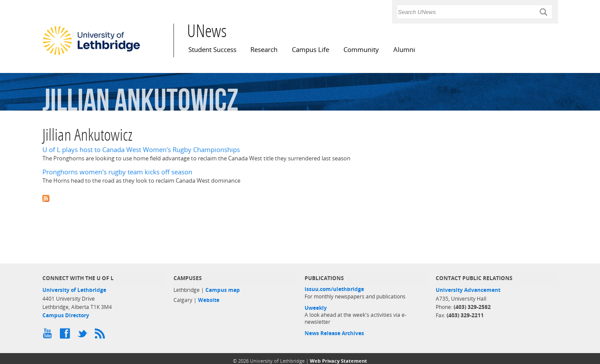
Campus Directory (66, 315)
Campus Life (310, 50)
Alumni (404, 50)
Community (361, 50)
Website (209, 300)
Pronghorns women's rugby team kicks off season (117, 172)
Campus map (223, 290)
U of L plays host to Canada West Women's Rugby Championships (141, 150)
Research (264, 50)
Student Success (212, 50)
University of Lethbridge (74, 290)
